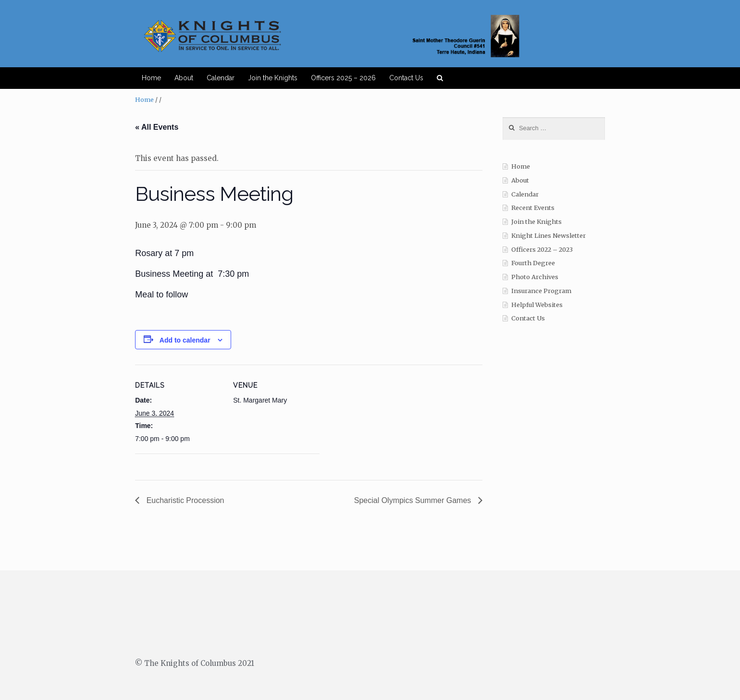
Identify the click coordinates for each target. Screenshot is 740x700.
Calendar (221, 78)
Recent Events (533, 208)
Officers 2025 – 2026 (343, 78)
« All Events (157, 127)
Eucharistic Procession (184, 500)
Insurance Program (541, 291)
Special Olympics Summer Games (414, 500)
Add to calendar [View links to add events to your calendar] (185, 340)
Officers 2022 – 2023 (542, 250)
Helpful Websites (537, 305)
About (184, 78)
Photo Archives (535, 277)
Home (151, 78)
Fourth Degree (533, 263)
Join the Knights (273, 78)
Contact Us (406, 78)
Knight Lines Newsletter (549, 236)
